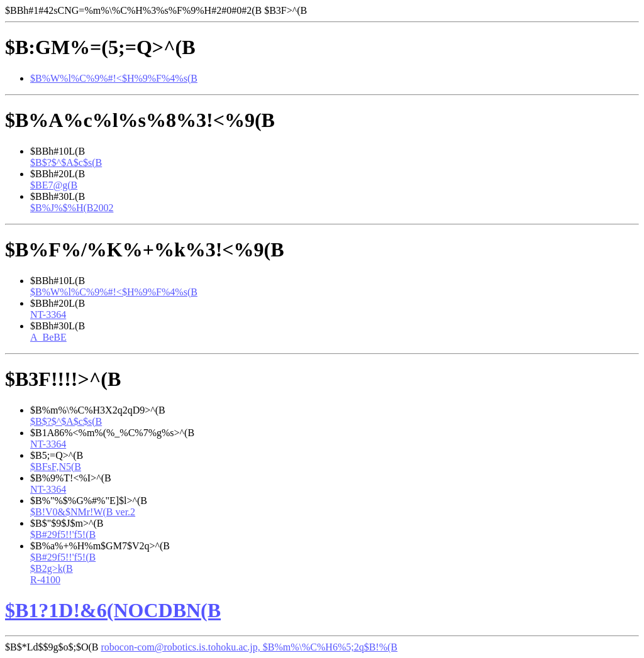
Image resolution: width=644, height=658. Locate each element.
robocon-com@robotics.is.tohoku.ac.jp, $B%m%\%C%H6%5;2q (249, 647)
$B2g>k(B (52, 568)
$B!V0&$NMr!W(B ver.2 (83, 512)
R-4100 (45, 580)
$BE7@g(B (54, 185)
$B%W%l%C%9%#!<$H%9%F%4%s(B (114, 78)
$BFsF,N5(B (56, 467)
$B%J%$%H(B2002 (72, 208)
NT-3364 (48, 315)
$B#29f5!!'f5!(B (63, 535)
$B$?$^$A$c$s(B (66, 162)
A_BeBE (48, 337)
